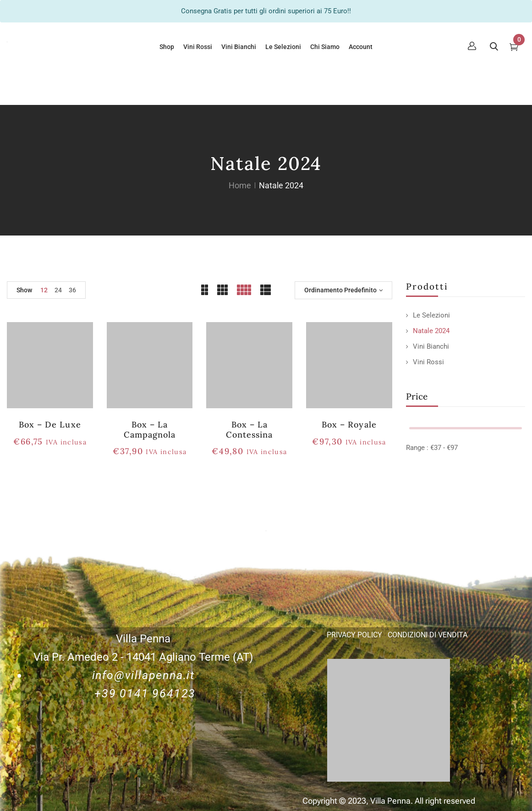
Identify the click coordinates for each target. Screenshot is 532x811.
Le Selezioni (431, 315)
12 (44, 290)
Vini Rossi (428, 362)
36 (72, 290)
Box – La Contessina (249, 430)
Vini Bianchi (431, 346)
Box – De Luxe (50, 425)
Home (240, 185)
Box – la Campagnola (150, 430)
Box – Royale (349, 425)
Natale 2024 (431, 331)
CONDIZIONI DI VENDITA (428, 635)
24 (58, 290)
